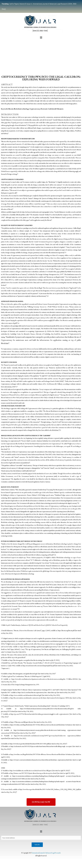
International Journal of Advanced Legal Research (46, 853)
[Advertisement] (41, 56)
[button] (41, 38)
